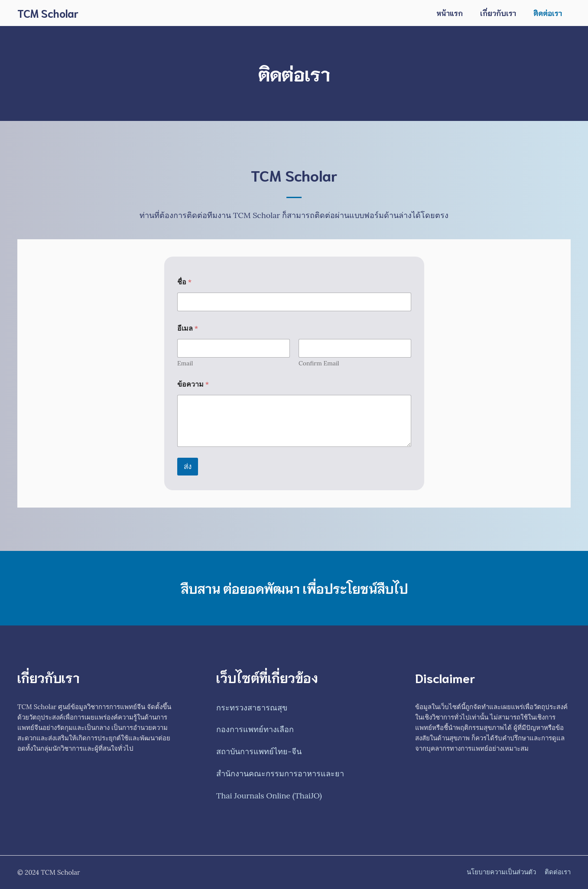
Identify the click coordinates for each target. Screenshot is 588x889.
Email (185, 363)
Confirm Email (319, 363)
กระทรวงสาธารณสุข (252, 708)
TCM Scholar (48, 13)
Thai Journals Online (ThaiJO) (269, 796)
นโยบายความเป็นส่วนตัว (501, 872)
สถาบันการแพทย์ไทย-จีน (259, 751)
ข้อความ (193, 384)
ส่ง (188, 466)
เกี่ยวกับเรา (498, 13)
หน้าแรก (450, 13)
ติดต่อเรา (548, 13)
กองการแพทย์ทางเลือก (255, 729)
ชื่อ (185, 282)
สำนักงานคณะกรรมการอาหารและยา (280, 773)
